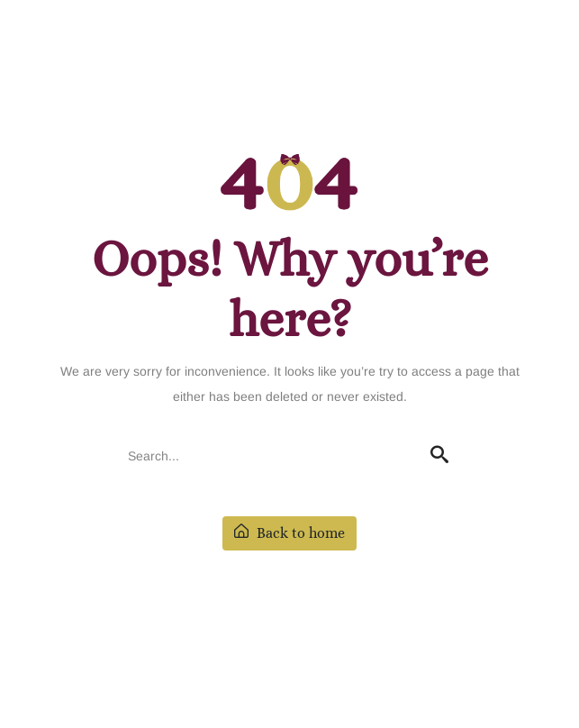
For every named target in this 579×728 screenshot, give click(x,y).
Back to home (289, 533)
